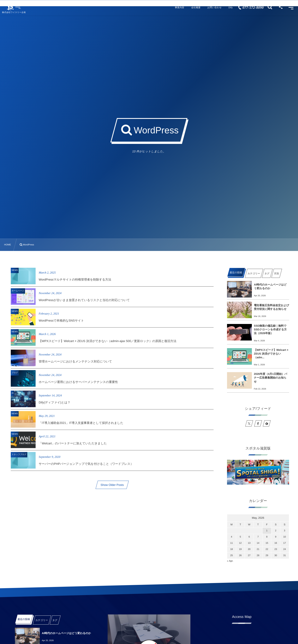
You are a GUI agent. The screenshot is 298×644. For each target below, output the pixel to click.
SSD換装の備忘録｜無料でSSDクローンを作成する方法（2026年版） (270, 329)
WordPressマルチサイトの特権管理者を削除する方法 (75, 280)
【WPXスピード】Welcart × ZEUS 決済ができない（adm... (271, 354)
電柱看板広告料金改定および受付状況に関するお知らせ (272, 307)
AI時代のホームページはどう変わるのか (270, 286)
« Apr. (230, 561)
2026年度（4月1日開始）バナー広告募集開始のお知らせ (271, 378)
